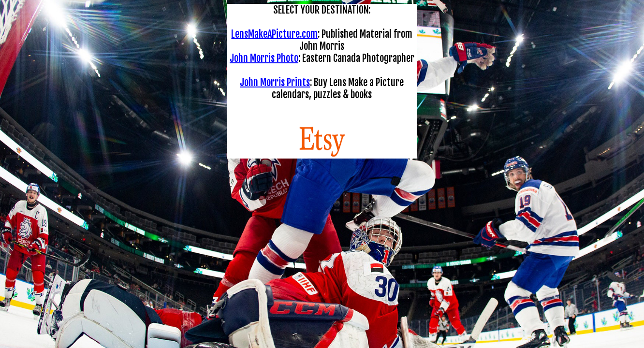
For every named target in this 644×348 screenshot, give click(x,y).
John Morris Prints (275, 82)
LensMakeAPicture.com (274, 34)
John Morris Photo (264, 58)
